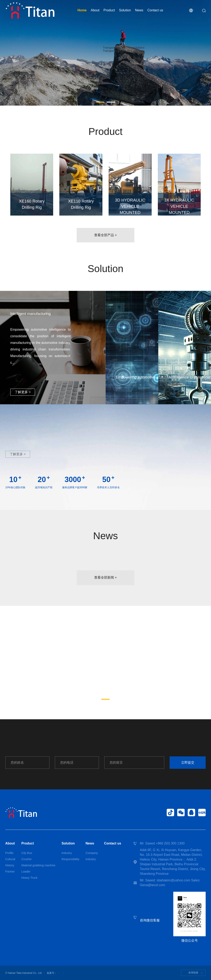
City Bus (27, 853)
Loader (26, 872)
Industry (67, 853)
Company (92, 853)
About (95, 10)
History (10, 865)
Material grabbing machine (38, 865)
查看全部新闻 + (105, 577)
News (139, 10)
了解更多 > (23, 392)
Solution (125, 10)
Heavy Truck (29, 878)
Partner (10, 872)
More (124, 56)
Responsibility (70, 859)
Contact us (155, 10)
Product (109, 10)
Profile (9, 853)
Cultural (10, 859)
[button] (100, 102)
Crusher (27, 859)
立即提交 (188, 762)
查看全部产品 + (105, 235)
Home (82, 10)
